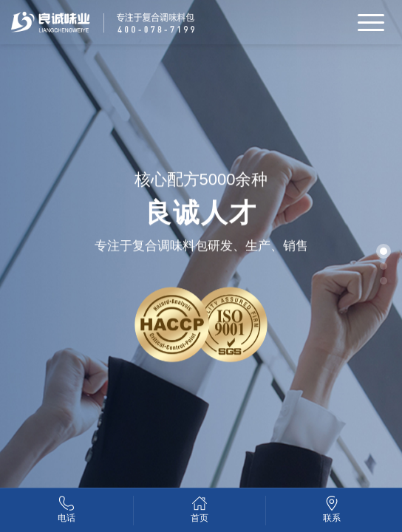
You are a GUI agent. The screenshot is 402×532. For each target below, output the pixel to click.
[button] (384, 251)
